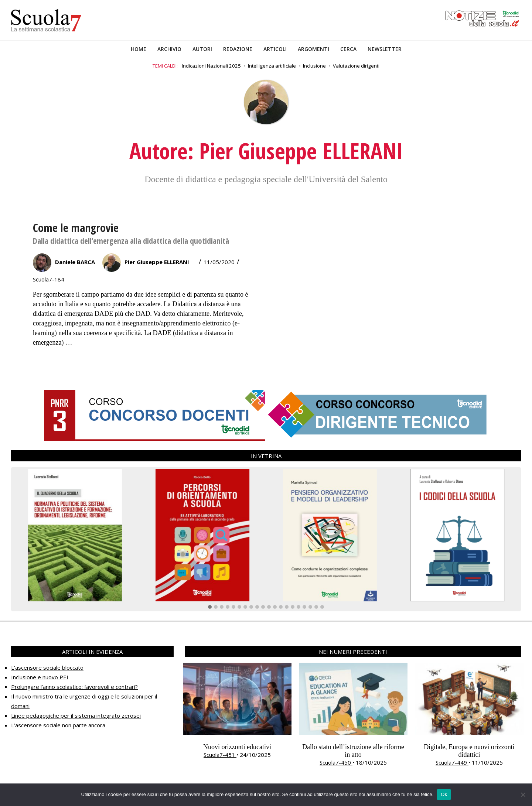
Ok (444, 794)
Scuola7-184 (49, 279)
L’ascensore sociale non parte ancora (58, 725)
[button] (210, 607)
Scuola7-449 (452, 762)
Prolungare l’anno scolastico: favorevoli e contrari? (74, 687)
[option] (237, 711)
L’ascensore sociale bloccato (47, 667)
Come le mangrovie (76, 228)
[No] (523, 795)
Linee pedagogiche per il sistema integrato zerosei (76, 716)
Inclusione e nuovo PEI (40, 677)
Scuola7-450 (336, 762)
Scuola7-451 (220, 755)
